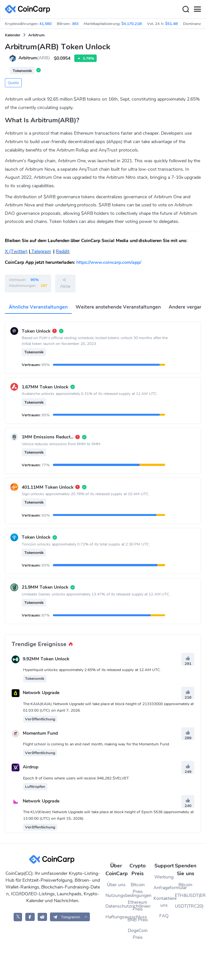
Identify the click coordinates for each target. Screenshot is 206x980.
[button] (70, 917)
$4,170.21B (132, 24)
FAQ (164, 916)
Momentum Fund (40, 733)
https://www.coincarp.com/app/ (109, 262)
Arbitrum (36, 35)
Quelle (13, 83)
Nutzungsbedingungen (116, 895)
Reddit (63, 251)
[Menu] (197, 9)
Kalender (13, 35)
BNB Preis (138, 920)
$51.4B (171, 24)
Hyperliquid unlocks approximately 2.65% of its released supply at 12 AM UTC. (92, 670)
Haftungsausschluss (116, 917)
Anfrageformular (164, 888)
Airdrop (30, 767)
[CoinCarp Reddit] (42, 917)
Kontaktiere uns (164, 902)
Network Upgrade (41, 693)
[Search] (186, 9)
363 (75, 24)
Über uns (116, 885)
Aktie (65, 283)
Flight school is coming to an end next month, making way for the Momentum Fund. (97, 744)
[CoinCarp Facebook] (30, 917)
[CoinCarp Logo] (29, 9)
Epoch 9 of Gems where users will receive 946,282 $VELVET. (76, 778)
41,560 (45, 24)
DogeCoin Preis (138, 934)
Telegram (41, 251)
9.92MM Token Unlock (46, 659)
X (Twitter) (16, 251)
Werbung (164, 877)
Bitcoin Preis (138, 888)
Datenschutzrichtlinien (116, 906)
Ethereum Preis (138, 906)
